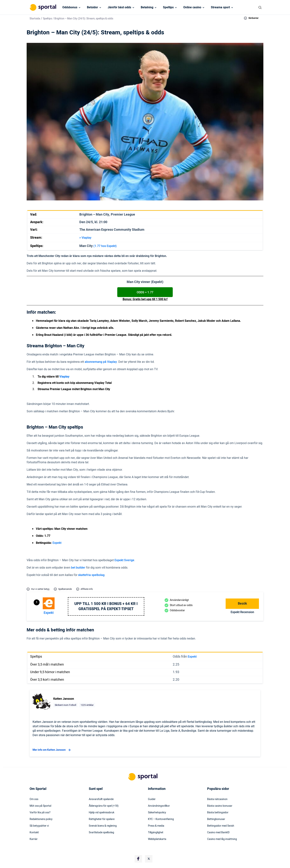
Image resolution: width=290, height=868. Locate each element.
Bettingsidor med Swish (221, 826)
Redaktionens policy (41, 819)
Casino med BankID (218, 833)
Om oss (34, 799)
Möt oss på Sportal (40, 806)
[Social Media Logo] (138, 859)
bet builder (78, 568)
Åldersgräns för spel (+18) (104, 806)
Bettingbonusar (216, 819)
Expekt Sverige (124, 560)
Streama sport (220, 7)
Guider (152, 799)
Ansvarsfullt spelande (101, 799)
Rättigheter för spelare (102, 819)
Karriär (34, 839)
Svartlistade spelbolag (101, 833)
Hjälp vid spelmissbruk (102, 813)
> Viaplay (85, 238)
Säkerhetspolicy (157, 813)
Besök (242, 604)
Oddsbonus (70, 7)
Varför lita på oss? (40, 813)
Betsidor (92, 7)
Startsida (35, 19)
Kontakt (34, 833)
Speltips (168, 7)
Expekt (57, 543)
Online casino (192, 7)
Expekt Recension (242, 612)
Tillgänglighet (156, 833)
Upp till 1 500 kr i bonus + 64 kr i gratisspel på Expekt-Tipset (106, 606)
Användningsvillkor (159, 806)
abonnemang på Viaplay (101, 362)
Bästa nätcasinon (217, 799)
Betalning (147, 7)
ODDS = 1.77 (145, 292)
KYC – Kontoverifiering (161, 819)
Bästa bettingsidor (218, 813)
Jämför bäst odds (119, 7)
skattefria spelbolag (91, 575)
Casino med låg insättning (222, 839)
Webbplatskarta (157, 839)
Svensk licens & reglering (103, 826)
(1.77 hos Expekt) (105, 246)
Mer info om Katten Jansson (52, 750)
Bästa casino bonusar (220, 806)
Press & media (156, 826)
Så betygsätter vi (39, 826)
